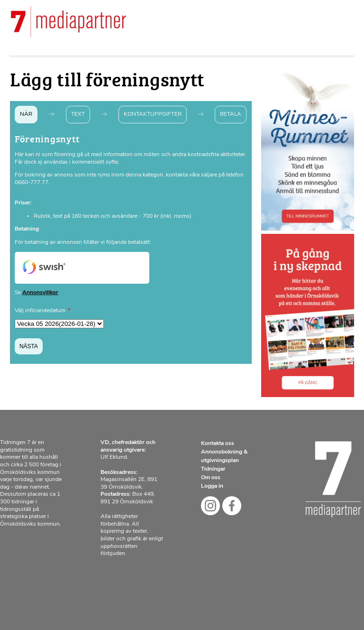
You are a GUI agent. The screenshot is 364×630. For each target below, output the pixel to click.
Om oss (211, 478)
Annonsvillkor (40, 293)
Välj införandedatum (40, 311)
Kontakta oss (218, 444)
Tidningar (213, 469)
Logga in (212, 486)
